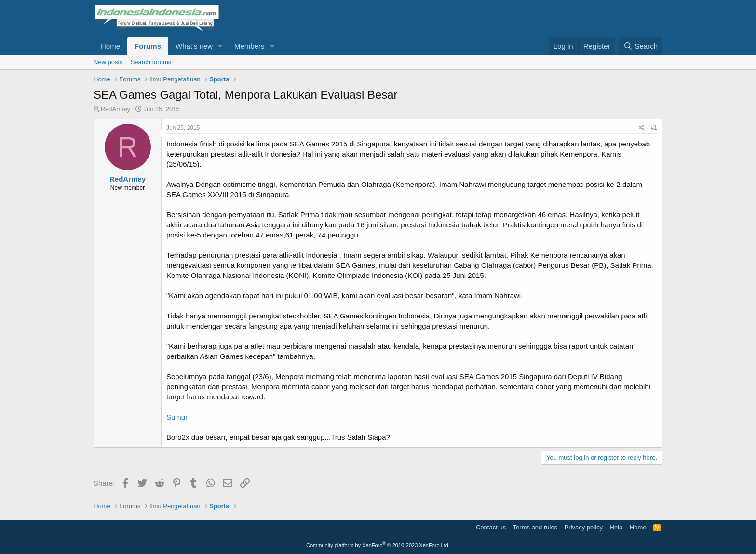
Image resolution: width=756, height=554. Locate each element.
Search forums (151, 62)
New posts (108, 62)
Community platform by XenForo (378, 545)
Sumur (177, 417)
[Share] (641, 128)
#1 (654, 128)
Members (250, 46)
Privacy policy (584, 527)
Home (110, 46)
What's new (194, 46)
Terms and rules (535, 527)
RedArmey (115, 109)
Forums (148, 46)
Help (616, 527)
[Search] (641, 46)
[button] (220, 46)
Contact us (491, 527)
